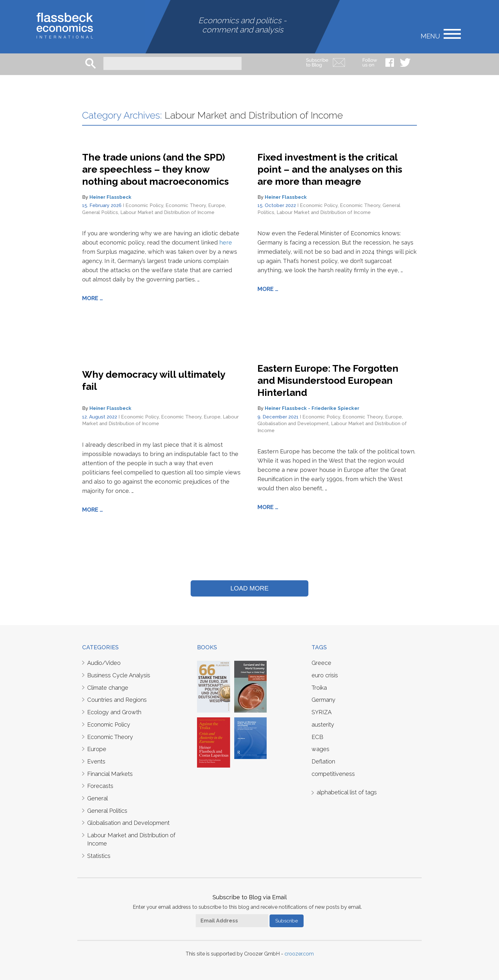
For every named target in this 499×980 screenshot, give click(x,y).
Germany (323, 700)
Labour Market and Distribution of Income (167, 212)
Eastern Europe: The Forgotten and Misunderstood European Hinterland (328, 380)
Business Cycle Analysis (119, 675)
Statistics (99, 856)
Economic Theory (186, 205)
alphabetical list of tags (347, 792)
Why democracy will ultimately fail (154, 380)
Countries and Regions (117, 700)
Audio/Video (104, 663)
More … (93, 298)
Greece (321, 663)
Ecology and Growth (114, 712)
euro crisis (325, 675)
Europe (217, 205)
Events (96, 761)
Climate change (108, 688)
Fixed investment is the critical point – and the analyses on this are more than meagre (330, 169)
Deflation (323, 761)
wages (320, 749)
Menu (430, 36)
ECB (317, 737)
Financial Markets (110, 774)
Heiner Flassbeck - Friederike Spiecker (312, 408)
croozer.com (299, 954)
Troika (319, 688)
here (226, 242)
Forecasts (100, 786)
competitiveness (333, 774)
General (98, 798)
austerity (323, 725)
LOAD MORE (250, 588)
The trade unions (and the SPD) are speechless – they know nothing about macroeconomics (155, 169)
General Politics (100, 212)
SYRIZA (322, 712)
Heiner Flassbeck (110, 197)
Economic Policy (144, 205)
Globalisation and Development (293, 424)
